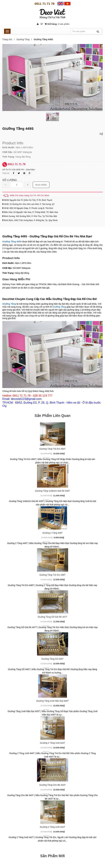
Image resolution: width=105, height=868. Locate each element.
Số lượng (10, 180)
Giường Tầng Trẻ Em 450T (52, 449)
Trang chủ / (9, 39)
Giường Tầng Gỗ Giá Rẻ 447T (53, 617)
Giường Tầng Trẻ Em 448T (52, 575)
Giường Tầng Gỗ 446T (53, 659)
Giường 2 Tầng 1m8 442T (53, 827)
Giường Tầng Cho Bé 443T (53, 785)
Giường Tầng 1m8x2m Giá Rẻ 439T (52, 491)
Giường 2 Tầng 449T (52, 533)
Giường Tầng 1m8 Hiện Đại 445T (52, 701)
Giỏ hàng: (57, 24)
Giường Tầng (23, 39)
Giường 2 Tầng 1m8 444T (53, 743)
